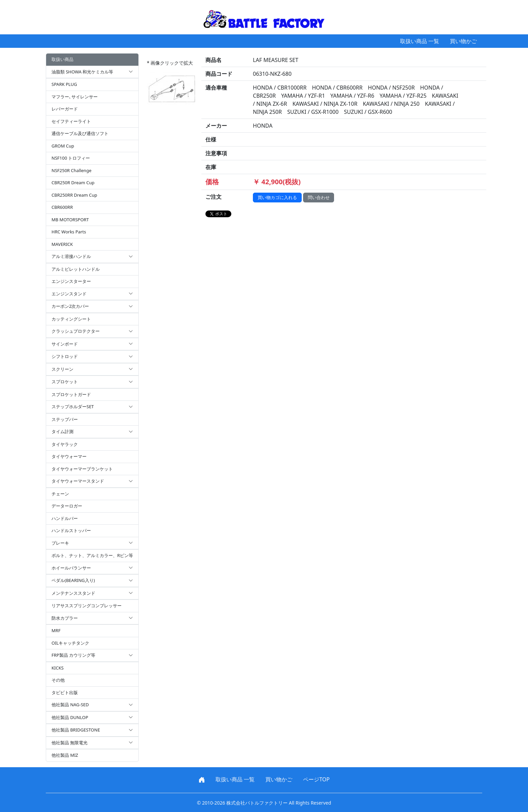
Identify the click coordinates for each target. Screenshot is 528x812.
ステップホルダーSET (92, 407)
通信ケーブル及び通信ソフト (80, 133)
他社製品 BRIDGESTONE (92, 730)
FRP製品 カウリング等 (92, 655)
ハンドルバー (65, 518)
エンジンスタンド (92, 294)
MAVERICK (62, 244)
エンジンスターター (71, 281)
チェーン (60, 494)
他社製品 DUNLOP (92, 718)
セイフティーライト (71, 121)
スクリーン (92, 369)
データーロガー (67, 506)
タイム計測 (92, 432)
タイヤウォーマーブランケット (82, 469)
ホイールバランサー (92, 568)
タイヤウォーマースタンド (92, 481)
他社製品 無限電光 (92, 743)
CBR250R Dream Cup (73, 183)
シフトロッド (92, 357)
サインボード (92, 344)
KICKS (58, 668)
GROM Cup (63, 146)
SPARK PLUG (64, 84)
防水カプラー (92, 618)
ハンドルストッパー (71, 530)
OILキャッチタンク (70, 643)
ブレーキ (92, 543)
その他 (58, 680)
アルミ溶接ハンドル (92, 257)
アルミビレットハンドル (76, 269)
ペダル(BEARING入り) (92, 581)
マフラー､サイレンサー (75, 97)
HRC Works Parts (69, 232)
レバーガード (65, 109)
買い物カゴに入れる (277, 197)
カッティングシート (71, 319)
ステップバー (65, 419)
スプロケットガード (71, 394)
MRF (56, 630)
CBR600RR (62, 207)
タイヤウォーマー (69, 456)
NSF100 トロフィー (71, 158)
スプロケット (92, 382)
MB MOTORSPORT (70, 220)
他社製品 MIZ (65, 755)
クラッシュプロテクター (92, 331)
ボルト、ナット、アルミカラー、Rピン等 (92, 555)
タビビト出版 (65, 692)
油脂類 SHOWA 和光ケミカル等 (92, 72)
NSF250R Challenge (71, 170)
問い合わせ (319, 197)
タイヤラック (65, 444)
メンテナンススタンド (92, 593)
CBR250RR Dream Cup (74, 195)
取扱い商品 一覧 (420, 41)
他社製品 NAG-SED (92, 705)
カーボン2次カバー (92, 306)
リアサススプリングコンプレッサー (87, 606)
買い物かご (463, 41)
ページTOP (316, 779)
